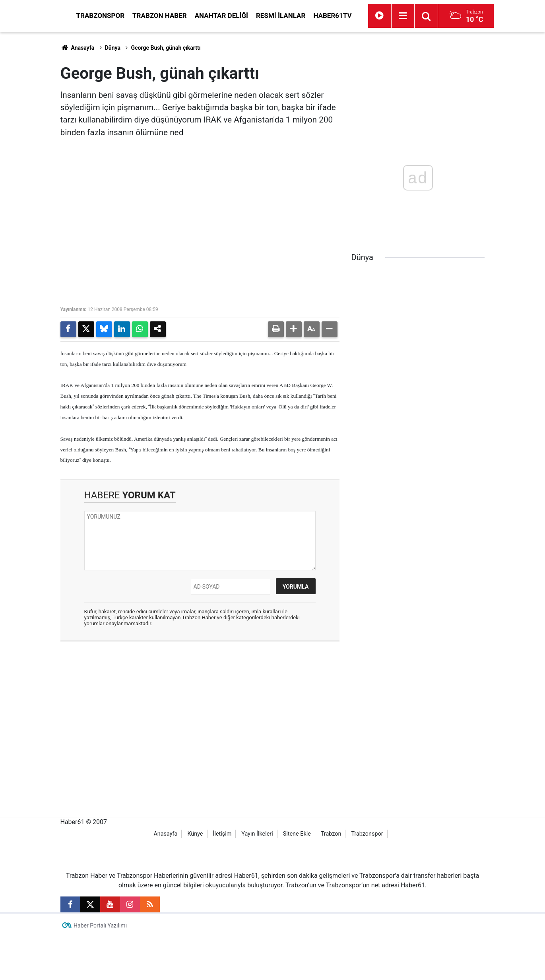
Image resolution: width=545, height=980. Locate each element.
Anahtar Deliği (293, 16)
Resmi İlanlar (352, 16)
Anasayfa (78, 48)
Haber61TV (404, 16)
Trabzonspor (172, 16)
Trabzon (331, 876)
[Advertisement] (31, 151)
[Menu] (475, 16)
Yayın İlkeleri (257, 876)
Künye (195, 876)
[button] (294, 329)
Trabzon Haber (231, 16)
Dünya (113, 48)
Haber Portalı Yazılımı (100, 968)
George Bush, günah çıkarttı (166, 48)
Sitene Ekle (297, 876)
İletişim (222, 876)
